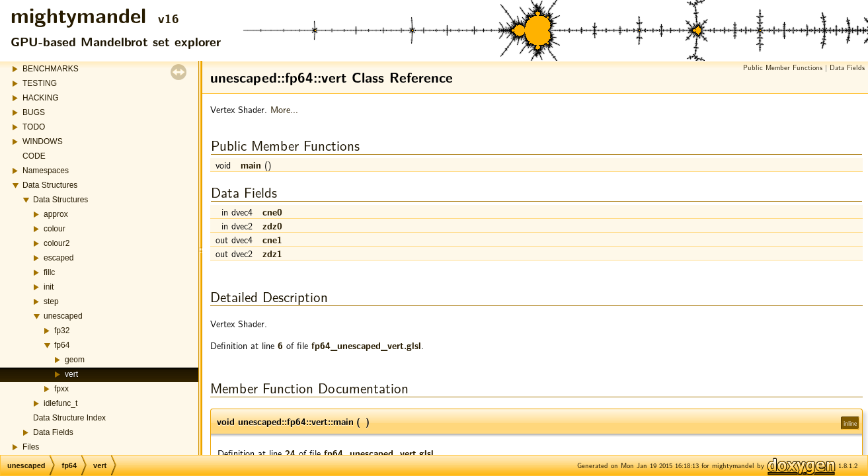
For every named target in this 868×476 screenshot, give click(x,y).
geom (75, 360)
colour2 (57, 243)
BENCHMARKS (51, 69)
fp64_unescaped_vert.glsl (366, 345)
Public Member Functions (783, 67)
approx (56, 214)
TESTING (40, 83)
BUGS (34, 112)
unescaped (63, 316)
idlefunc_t (60, 403)
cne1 (272, 239)
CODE (34, 156)
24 (290, 453)
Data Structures (50, 185)
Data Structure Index (69, 418)
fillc (49, 272)
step (51, 301)
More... (284, 109)
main (251, 165)
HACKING (41, 98)
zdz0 (272, 225)
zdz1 (272, 253)
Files (31, 447)
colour (55, 229)
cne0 (272, 212)
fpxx (61, 389)
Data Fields (53, 432)
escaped (59, 258)
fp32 (62, 331)
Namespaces (46, 171)
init (49, 287)
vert (71, 374)
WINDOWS (43, 141)
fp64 (62, 345)
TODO (34, 127)
